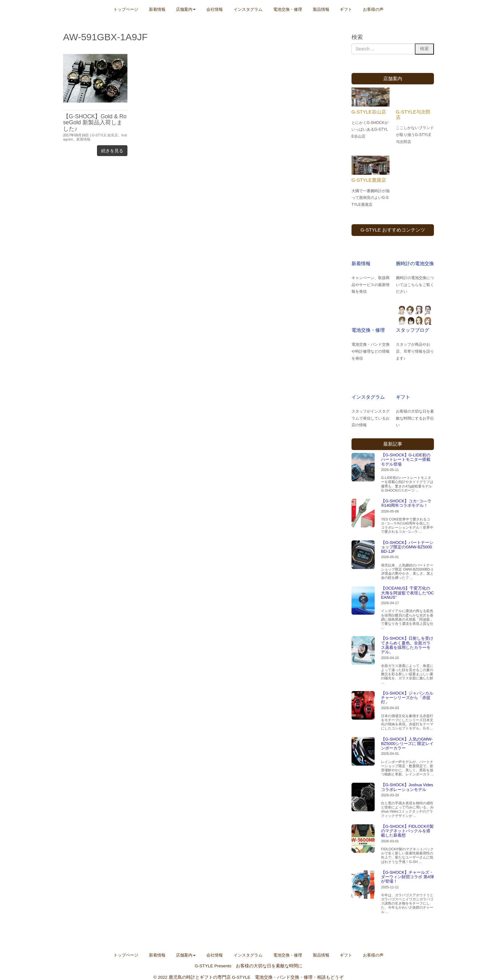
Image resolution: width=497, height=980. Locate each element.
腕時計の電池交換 (415, 263)
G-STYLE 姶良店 (105, 135)
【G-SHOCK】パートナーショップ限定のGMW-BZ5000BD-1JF (407, 547)
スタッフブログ (413, 330)
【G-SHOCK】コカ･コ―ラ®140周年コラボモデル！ (406, 503)
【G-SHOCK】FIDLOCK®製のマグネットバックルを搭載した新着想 (407, 831)
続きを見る (112, 151)
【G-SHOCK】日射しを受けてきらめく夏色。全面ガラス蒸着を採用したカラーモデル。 (407, 645)
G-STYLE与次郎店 (413, 114)
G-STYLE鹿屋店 (369, 180)
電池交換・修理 (368, 330)
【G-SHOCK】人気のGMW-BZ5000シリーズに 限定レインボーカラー (407, 744)
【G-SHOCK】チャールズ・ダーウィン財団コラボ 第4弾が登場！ (407, 877)
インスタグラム (368, 397)
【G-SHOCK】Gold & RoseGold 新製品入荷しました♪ (95, 123)
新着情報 (83, 139)
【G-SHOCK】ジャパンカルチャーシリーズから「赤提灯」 (407, 698)
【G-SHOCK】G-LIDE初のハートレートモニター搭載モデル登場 (406, 460)
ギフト (403, 397)
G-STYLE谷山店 (369, 112)
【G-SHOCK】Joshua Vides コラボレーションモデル (407, 787)
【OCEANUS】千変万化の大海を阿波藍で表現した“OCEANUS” (407, 593)
